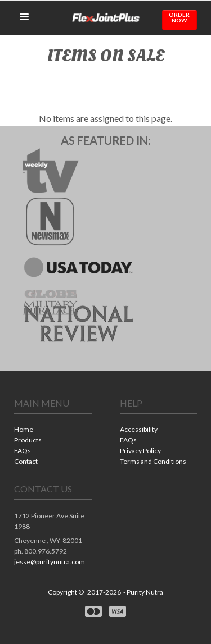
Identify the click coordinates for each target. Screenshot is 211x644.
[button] (24, 17)
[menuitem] (53, 430)
